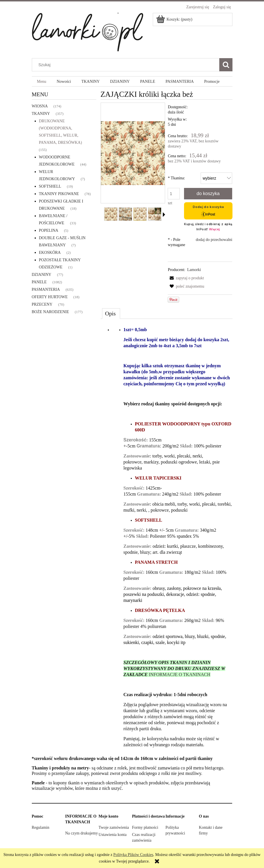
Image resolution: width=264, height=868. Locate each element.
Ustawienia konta (113, 835)
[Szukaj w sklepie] (127, 65)
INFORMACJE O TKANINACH (180, 674)
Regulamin (41, 827)
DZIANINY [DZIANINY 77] (42, 275)
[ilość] (174, 194)
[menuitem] (42, 82)
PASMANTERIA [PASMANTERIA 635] (46, 289)
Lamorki (194, 270)
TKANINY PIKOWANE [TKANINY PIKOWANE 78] (59, 194)
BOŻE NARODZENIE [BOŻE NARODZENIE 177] (50, 312)
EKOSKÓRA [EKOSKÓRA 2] (50, 253)
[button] (164, 215)
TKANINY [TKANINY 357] (41, 114)
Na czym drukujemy (81, 833)
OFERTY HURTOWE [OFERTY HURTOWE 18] (50, 297)
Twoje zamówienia (114, 827)
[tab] (111, 313)
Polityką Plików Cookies (133, 855)
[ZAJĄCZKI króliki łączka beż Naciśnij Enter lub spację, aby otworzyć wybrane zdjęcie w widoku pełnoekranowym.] (133, 153)
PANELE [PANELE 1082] (39, 282)
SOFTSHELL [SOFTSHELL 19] (50, 186)
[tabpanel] (167, 537)
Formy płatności (145, 827)
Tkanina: (176, 178)
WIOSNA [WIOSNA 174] (40, 106)
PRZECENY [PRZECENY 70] (42, 304)
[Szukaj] (226, 65)
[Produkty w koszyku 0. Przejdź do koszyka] (175, 19)
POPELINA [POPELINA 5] (49, 230)
